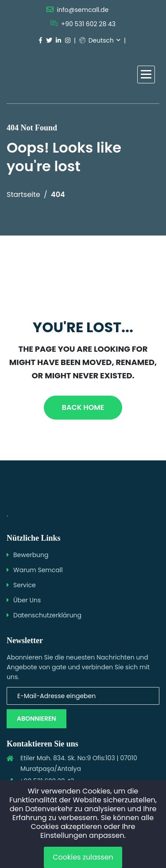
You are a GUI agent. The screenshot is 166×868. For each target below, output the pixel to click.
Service (25, 585)
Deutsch (97, 40)
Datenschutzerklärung (47, 615)
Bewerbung (31, 555)
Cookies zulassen (83, 857)
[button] (146, 75)
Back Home (83, 407)
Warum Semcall (38, 570)
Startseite (23, 194)
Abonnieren (37, 719)
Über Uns (27, 600)
